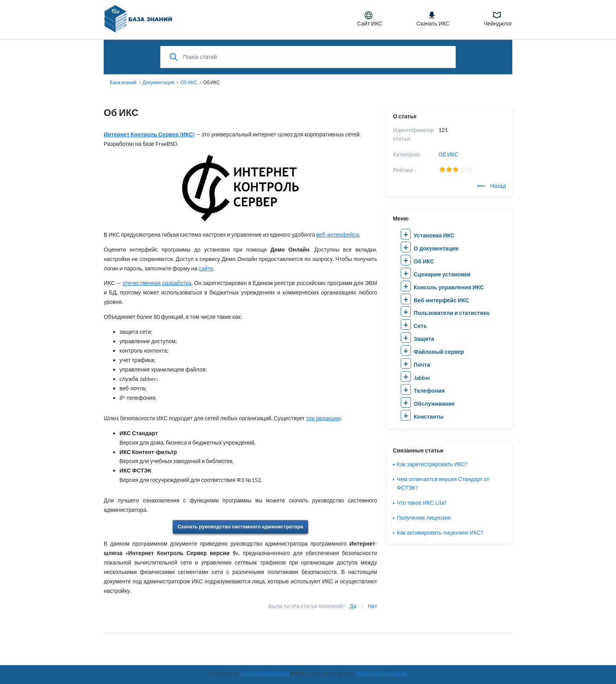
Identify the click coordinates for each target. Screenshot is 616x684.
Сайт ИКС (370, 19)
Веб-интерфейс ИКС (441, 300)
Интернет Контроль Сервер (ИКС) (149, 134)
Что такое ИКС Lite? (422, 503)
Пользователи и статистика (451, 313)
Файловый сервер (439, 352)
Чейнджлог (498, 19)
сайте (206, 268)
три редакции (323, 418)
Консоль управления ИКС (449, 287)
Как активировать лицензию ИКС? (440, 532)
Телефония (429, 391)
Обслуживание (434, 404)
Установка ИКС (434, 235)
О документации (436, 248)
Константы (429, 416)
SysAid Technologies (381, 673)
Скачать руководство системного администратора (240, 527)
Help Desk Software (265, 673)
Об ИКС (448, 154)
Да (353, 606)
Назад (491, 186)
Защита (424, 339)
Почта (422, 365)
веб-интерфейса (338, 234)
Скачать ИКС (433, 19)
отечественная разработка (157, 283)
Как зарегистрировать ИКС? (432, 464)
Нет (372, 606)
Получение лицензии (424, 518)
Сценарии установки (442, 274)
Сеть (420, 326)
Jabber (422, 378)
